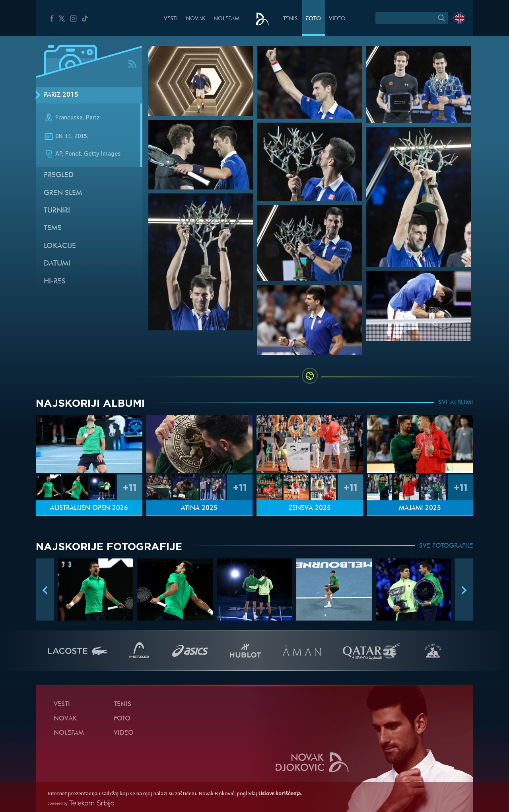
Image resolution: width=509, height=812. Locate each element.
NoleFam (226, 19)
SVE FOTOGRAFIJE (446, 546)
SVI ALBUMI (456, 403)
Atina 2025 (199, 508)
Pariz (93, 117)
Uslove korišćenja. (280, 793)
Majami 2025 (420, 508)
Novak (196, 19)
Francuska (69, 117)
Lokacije (60, 246)
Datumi (57, 264)
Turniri (57, 211)
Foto (313, 19)
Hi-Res (55, 282)
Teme (53, 228)
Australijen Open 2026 (89, 508)
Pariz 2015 (61, 95)
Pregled (59, 175)
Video (337, 19)
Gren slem (63, 193)
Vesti (171, 19)
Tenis (290, 19)
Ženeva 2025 (310, 508)
